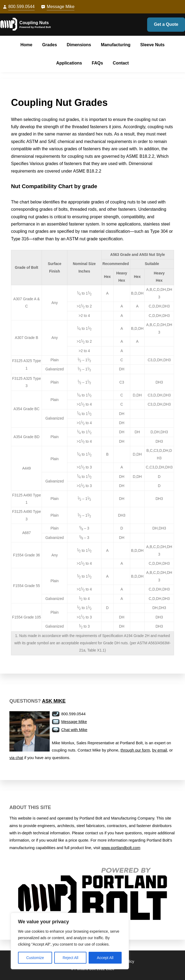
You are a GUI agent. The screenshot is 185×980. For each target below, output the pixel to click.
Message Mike (61, 7)
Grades (50, 45)
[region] (70, 941)
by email (160, 750)
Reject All (70, 958)
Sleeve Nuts (152, 45)
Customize (35, 958)
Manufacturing (116, 45)
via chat (16, 758)
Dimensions (79, 45)
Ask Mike (54, 701)
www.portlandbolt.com (121, 848)
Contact (121, 63)
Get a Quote (166, 24)
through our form (135, 750)
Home (26, 45)
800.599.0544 (21, 7)
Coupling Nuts (34, 23)
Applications (69, 63)
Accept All (105, 958)
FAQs (97, 63)
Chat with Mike (74, 730)
